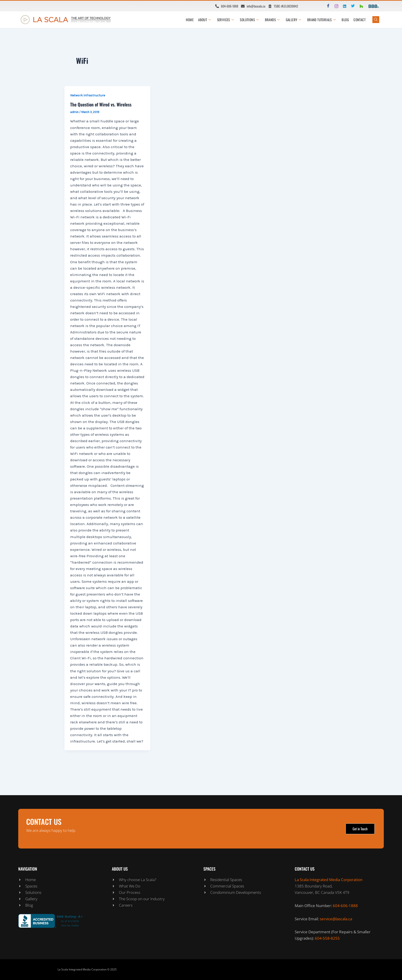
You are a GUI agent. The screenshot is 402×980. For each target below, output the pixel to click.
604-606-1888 (345, 906)
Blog (346, 20)
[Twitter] (351, 6)
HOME (190, 20)
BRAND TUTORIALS (321, 20)
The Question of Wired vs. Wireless (101, 104)
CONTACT (360, 20)
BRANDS (272, 20)
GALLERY (294, 20)
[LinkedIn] (343, 6)
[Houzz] (359, 6)
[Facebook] (326, 6)
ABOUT (205, 20)
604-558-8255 (327, 938)
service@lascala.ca (336, 919)
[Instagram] (335, 6)
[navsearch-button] (376, 20)
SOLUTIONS (250, 20)
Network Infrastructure (88, 95)
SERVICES (226, 20)
